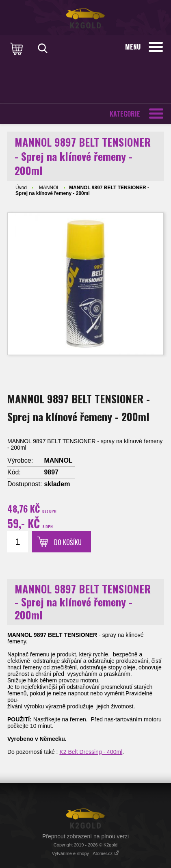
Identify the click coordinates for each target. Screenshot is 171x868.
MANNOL (49, 188)
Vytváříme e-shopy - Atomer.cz (85, 853)
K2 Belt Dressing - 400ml (91, 752)
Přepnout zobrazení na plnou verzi (85, 836)
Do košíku (68, 542)
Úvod (21, 188)
